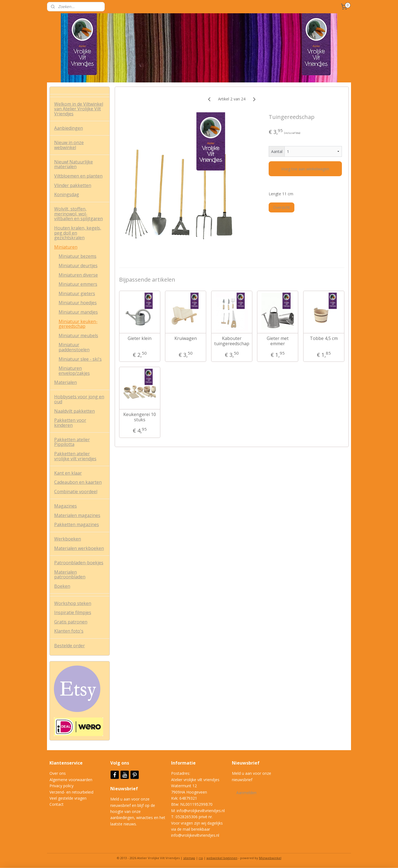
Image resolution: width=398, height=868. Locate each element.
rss (201, 858)
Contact (57, 804)
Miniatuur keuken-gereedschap (78, 324)
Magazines (66, 506)
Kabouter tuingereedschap (231, 341)
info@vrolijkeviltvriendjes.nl (201, 811)
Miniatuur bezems (78, 256)
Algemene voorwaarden (71, 780)
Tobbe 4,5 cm (324, 338)
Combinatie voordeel (76, 492)
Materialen (66, 382)
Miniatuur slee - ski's (80, 359)
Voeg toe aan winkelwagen (305, 169)
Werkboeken (68, 539)
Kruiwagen (186, 338)
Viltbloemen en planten (78, 176)
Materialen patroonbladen (70, 575)
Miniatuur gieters (77, 293)
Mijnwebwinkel (270, 858)
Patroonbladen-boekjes (79, 563)
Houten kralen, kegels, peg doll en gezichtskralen (78, 233)
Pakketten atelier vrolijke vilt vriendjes (75, 456)
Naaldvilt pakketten (74, 411)
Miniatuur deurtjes (78, 266)
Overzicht (282, 207)
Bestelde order (70, 646)
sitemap (189, 858)
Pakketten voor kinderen (70, 423)
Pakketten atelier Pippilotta (72, 442)
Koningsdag (67, 194)
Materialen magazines (77, 515)
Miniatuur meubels (78, 336)
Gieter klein (140, 338)
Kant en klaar (68, 473)
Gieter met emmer (278, 341)
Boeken (62, 586)
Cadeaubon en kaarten (78, 482)
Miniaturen (66, 247)
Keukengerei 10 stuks (140, 417)
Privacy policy (61, 786)
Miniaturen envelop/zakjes (74, 371)
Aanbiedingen (69, 128)
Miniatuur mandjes (78, 312)
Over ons (58, 773)
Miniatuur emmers (78, 284)
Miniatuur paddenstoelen (74, 347)
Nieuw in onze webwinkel (69, 145)
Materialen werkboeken (79, 548)
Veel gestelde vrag (66, 798)
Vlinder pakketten (73, 185)
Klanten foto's (69, 631)
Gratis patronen (71, 622)
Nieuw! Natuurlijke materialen (74, 164)
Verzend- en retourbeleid (71, 792)
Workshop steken (73, 603)
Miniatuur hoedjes (78, 303)
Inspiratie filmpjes (73, 612)
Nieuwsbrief (125, 789)
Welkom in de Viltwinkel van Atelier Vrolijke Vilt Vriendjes (79, 109)
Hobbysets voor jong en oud (79, 399)
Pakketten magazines (77, 524)
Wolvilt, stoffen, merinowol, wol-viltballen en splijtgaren (78, 214)
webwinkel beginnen (222, 858)
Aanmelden (246, 793)
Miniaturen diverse (78, 275)
